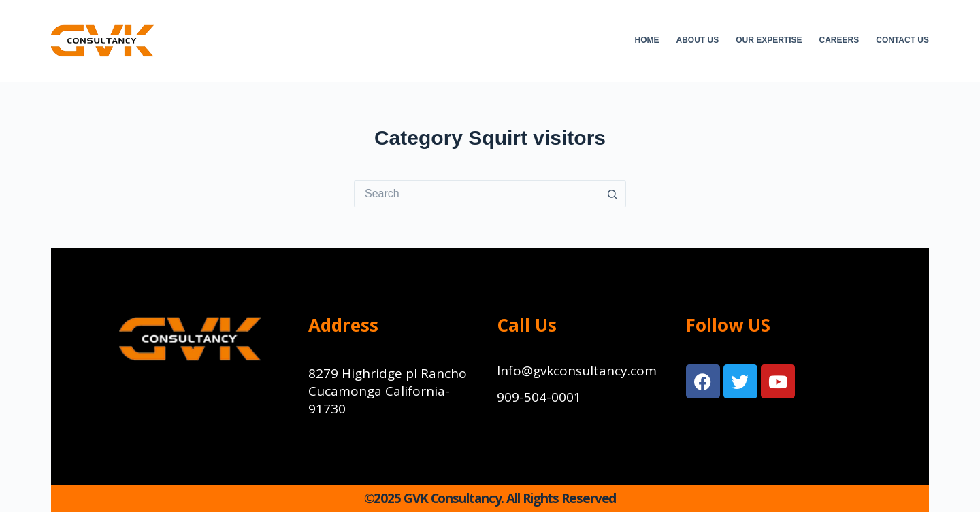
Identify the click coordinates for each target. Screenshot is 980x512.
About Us (698, 40)
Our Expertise (769, 40)
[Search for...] (476, 194)
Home (647, 40)
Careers (839, 40)
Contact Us (902, 40)
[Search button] (612, 194)
